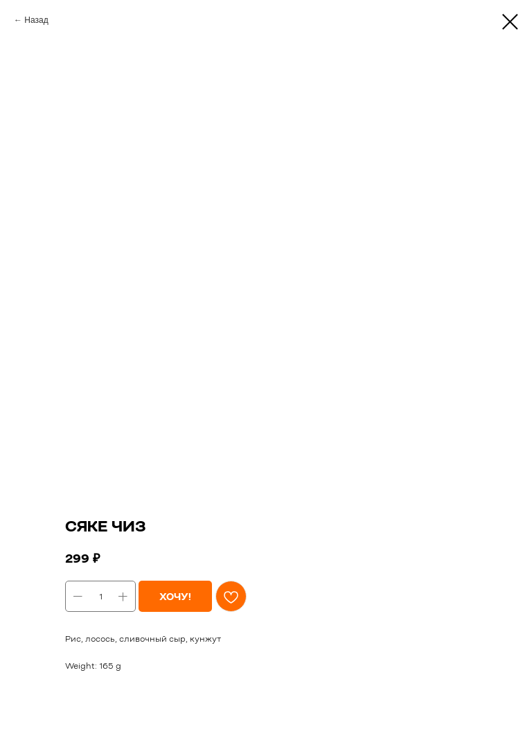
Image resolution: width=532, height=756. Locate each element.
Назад (36, 20)
